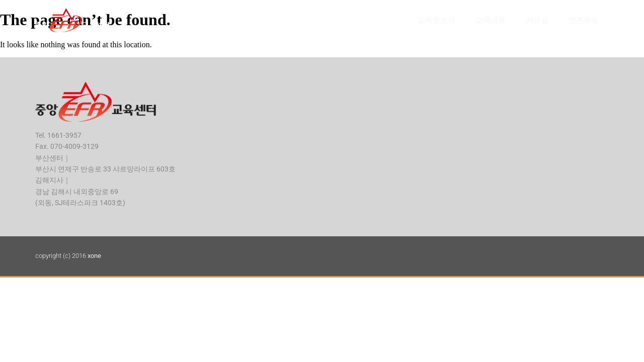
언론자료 (584, 20)
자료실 (537, 20)
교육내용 (491, 20)
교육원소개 (436, 20)
